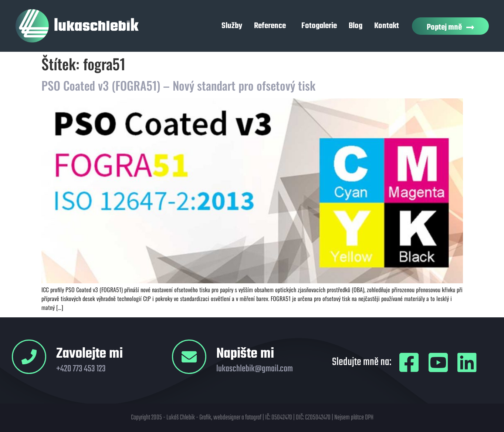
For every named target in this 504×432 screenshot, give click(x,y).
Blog (356, 26)
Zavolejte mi (89, 354)
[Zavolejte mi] (29, 357)
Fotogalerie (319, 26)
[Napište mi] (189, 357)
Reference (272, 26)
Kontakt (387, 26)
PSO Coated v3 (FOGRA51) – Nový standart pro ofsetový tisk (178, 85)
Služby (232, 26)
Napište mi (245, 354)
